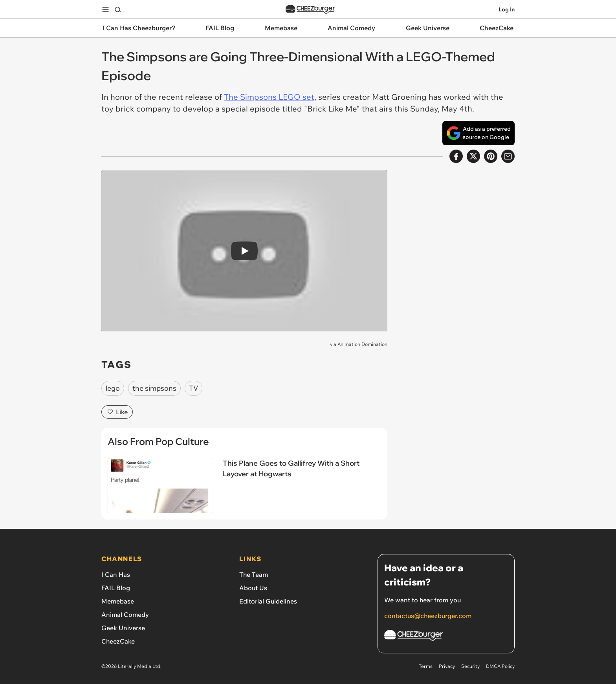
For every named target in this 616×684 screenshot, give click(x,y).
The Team (254, 574)
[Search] (118, 9)
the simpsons (154, 388)
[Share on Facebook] (456, 156)
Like (117, 412)
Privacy (447, 666)
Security (470, 666)
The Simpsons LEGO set (269, 97)
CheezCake (118, 641)
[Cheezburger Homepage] (446, 637)
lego (113, 388)
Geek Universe (123, 628)
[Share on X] (473, 156)
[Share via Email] (508, 156)
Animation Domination (362, 344)
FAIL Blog (116, 588)
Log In (507, 9)
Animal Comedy (125, 615)
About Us (253, 588)
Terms (426, 666)
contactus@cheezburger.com (428, 616)
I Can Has (116, 574)
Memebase (118, 601)
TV (193, 388)
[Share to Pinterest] (491, 156)
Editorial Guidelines (268, 601)
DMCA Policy (500, 666)
